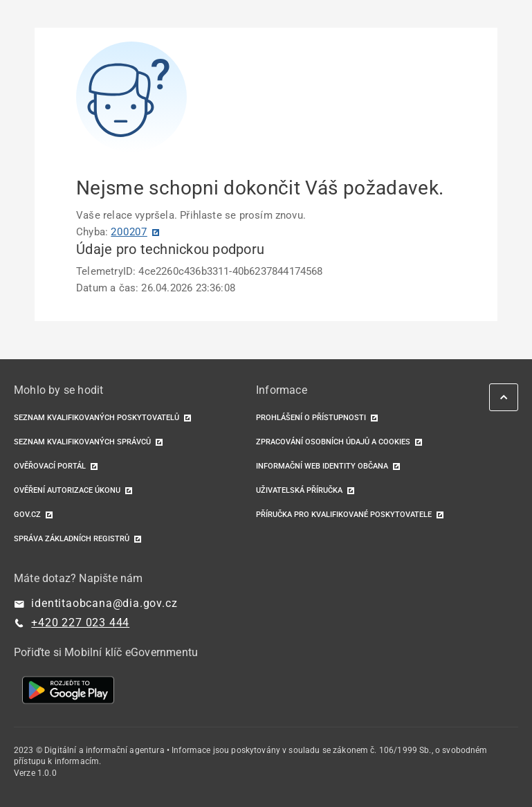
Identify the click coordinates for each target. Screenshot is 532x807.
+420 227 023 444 (80, 623)
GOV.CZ (27, 515)
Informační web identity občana (322, 466)
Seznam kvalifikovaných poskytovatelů (97, 418)
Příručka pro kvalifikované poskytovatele (344, 515)
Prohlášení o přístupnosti (311, 418)
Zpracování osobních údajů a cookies (333, 442)
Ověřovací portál (50, 466)
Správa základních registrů (72, 539)
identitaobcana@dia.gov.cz (104, 603)
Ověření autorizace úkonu (67, 490)
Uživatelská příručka (299, 490)
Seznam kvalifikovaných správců (82, 442)
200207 (129, 232)
